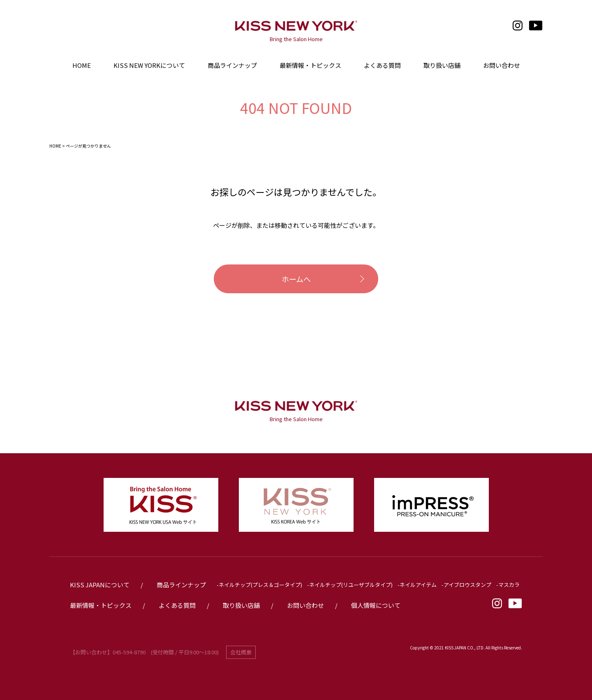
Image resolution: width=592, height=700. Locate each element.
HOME (55, 146)
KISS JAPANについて (100, 585)
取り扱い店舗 (241, 605)
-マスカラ (508, 585)
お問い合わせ (305, 605)
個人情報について (376, 605)
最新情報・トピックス (101, 605)
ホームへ (296, 279)
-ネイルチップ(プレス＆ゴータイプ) (259, 585)
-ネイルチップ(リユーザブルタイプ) (350, 585)
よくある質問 (177, 605)
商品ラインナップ (232, 65)
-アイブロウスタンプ (466, 585)
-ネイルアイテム (417, 585)
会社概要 (241, 652)
